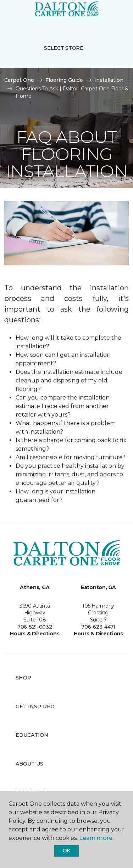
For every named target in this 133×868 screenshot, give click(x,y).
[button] (106, 14)
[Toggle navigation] (10, 14)
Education (32, 735)
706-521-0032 (35, 627)
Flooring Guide (64, 80)
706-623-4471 (98, 627)
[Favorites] (115, 14)
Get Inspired (35, 706)
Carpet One (19, 80)
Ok (66, 851)
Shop (23, 678)
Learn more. (96, 838)
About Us (29, 764)
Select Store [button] (64, 48)
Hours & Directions (35, 634)
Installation (109, 80)
